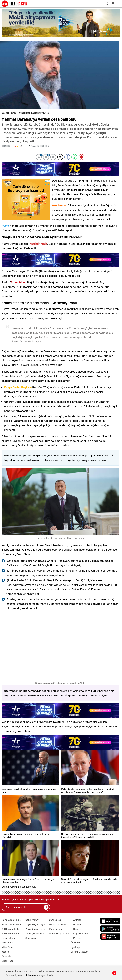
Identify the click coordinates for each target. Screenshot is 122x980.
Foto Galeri (7, 943)
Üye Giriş (75, 943)
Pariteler (78, 938)
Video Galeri (8, 947)
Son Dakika (31, 938)
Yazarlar (6, 952)
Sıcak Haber (8, 961)
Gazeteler (7, 956)
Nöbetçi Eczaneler (35, 933)
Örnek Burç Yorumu (59, 933)
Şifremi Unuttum (79, 952)
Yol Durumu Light (11, 929)
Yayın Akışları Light (35, 924)
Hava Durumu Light (12, 920)
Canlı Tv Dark (32, 920)
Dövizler (77, 924)
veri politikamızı (27, 975)
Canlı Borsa (55, 920)
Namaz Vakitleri (57, 924)
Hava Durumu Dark (11, 924)
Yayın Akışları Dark (35, 929)
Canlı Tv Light (9, 938)
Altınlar (77, 920)
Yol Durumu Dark (10, 933)
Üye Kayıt (76, 947)
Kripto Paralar (81, 933)
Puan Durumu (56, 929)
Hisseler (78, 929)
